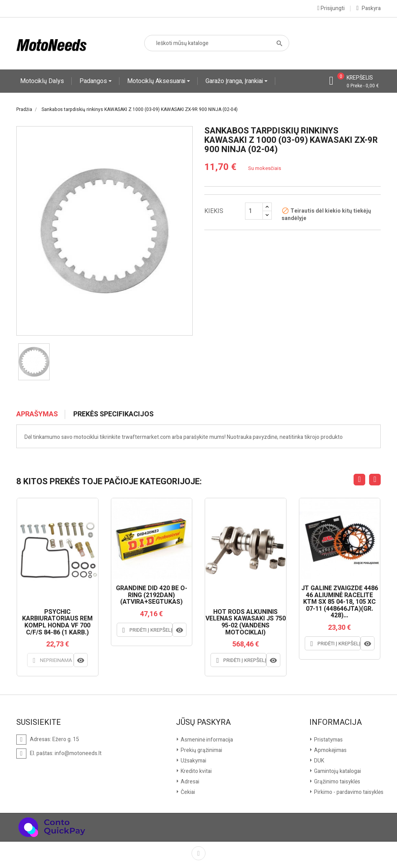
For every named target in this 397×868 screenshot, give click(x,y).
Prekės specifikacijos (113, 414)
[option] (34, 362)
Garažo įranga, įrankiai (235, 81)
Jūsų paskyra (203, 722)
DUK (318, 761)
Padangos (94, 81)
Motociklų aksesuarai (157, 81)
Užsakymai (193, 761)
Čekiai (187, 792)
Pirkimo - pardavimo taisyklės (348, 792)
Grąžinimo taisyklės (337, 782)
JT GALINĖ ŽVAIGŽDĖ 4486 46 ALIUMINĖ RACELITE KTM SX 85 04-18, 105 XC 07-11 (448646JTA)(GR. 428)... (340, 602)
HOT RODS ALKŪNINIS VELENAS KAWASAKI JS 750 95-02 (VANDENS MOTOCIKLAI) (246, 622)
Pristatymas (328, 740)
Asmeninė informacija (206, 740)
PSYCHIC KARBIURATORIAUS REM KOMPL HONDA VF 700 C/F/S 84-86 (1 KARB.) (57, 622)
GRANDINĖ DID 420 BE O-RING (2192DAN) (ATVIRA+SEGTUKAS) (152, 595)
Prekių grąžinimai (201, 750)
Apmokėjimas (330, 750)
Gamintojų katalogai (337, 771)
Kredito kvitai (196, 771)
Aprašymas (37, 414)
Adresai (189, 782)
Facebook (198, 853)
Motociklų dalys (42, 81)
